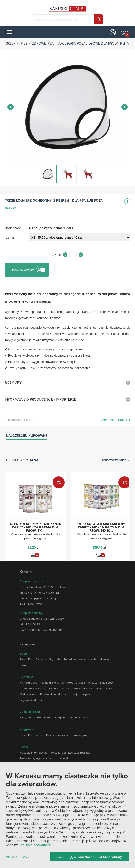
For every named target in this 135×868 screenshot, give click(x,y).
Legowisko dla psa (31, 700)
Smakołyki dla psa (74, 683)
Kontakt (65, 758)
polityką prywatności (36, 845)
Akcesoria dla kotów (33, 688)
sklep (11, 43)
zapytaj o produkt (114, 420)
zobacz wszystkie (114, 461)
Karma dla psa (28, 683)
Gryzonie (55, 659)
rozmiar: (10, 237)
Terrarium (70, 659)
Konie (39, 735)
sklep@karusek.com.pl (43, 598)
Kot (30, 659)
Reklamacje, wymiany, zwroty (38, 758)
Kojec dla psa (81, 694)
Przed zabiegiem (55, 717)
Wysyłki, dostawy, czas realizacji (71, 752)
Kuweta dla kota (59, 688)
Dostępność (13, 228)
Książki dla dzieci (57, 735)
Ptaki (23, 665)
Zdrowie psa (43, 43)
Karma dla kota (50, 683)
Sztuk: (57, 255)
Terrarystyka (79, 735)
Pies (24, 43)
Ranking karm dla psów (55, 694)
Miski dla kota (28, 694)
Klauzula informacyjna (34, 752)
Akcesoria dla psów (101, 683)
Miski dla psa (104, 688)
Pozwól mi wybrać (20, 857)
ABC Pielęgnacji (79, 717)
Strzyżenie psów (30, 717)
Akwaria (41, 659)
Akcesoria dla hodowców (95, 659)
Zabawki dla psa (82, 688)
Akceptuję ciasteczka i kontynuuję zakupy (90, 857)
